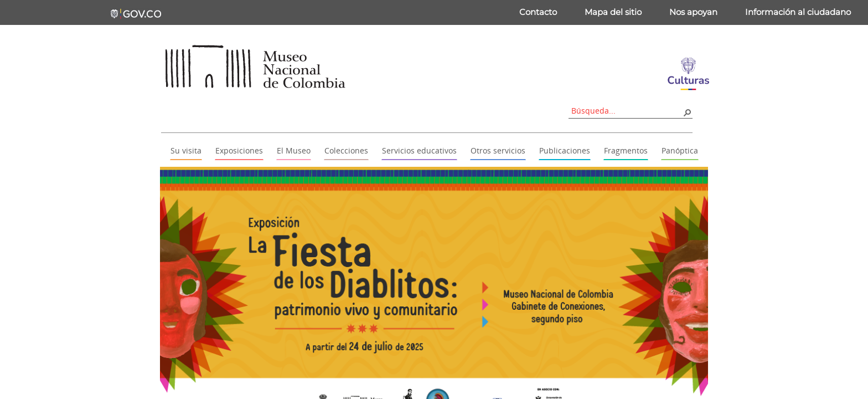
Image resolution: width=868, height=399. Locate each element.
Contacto (538, 12)
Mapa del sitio (613, 12)
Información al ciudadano (798, 12)
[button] (687, 112)
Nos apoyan (693, 12)
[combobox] (627, 111)
